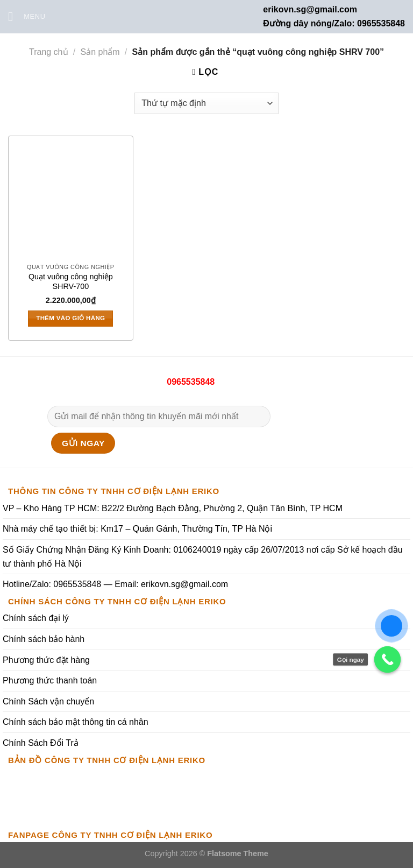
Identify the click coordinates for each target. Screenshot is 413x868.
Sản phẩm (100, 52)
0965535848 (190, 382)
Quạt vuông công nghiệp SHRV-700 (71, 282)
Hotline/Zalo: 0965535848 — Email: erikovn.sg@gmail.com (115, 584)
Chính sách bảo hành (44, 639)
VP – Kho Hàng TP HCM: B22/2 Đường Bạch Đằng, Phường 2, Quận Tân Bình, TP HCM (173, 508)
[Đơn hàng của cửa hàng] (206, 103)
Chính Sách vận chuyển (48, 701)
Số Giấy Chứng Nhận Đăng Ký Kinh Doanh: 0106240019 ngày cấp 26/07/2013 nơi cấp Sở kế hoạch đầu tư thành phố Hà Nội (203, 557)
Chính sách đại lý (36, 618)
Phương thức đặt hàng (46, 660)
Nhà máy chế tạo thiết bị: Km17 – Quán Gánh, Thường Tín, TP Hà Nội (137, 529)
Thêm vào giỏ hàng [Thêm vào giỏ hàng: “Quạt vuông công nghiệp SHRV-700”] (70, 318)
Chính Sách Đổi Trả (41, 743)
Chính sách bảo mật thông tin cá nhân (76, 722)
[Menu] (27, 16)
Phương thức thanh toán (50, 680)
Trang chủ (49, 52)
